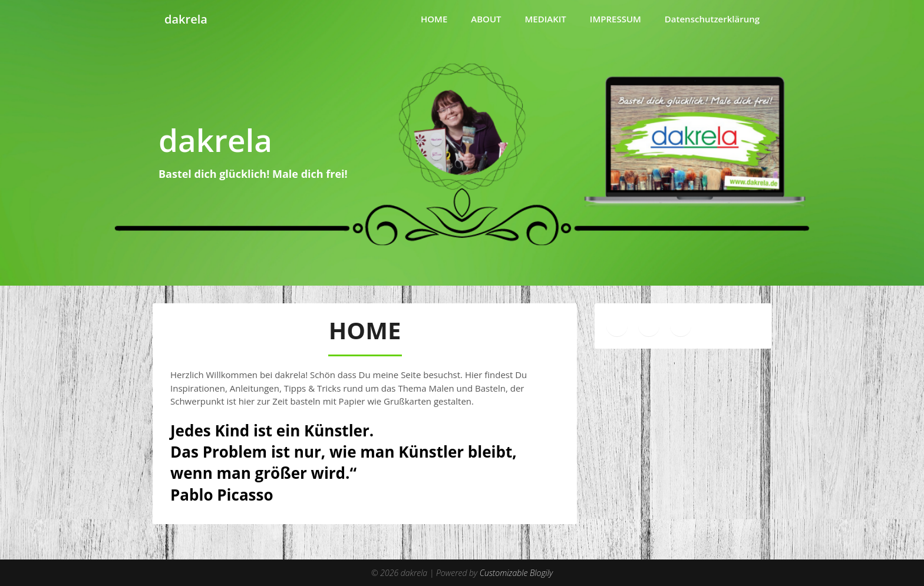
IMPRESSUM (616, 19)
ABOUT (486, 19)
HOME (434, 19)
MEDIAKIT (546, 19)
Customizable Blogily (516, 573)
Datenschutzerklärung (712, 19)
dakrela (186, 19)
